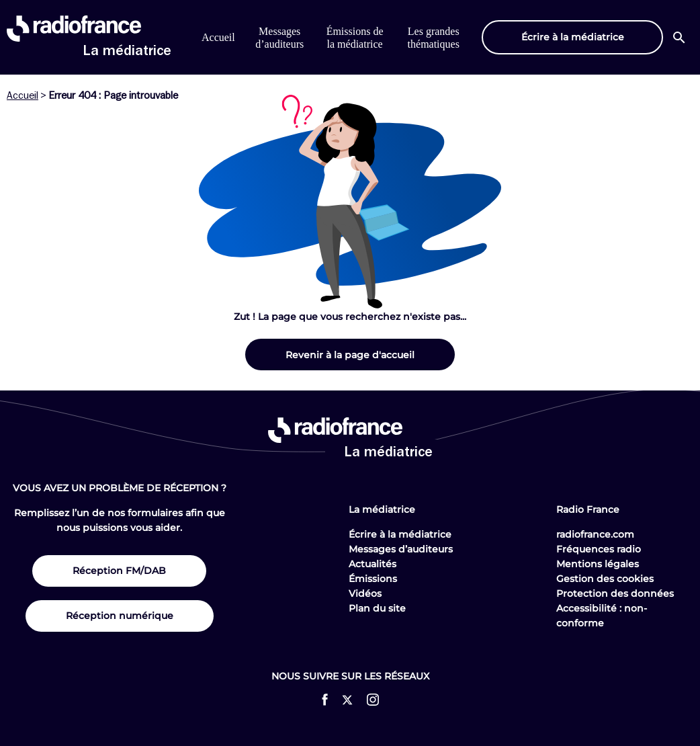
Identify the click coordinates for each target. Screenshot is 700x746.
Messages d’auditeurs (401, 549)
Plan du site (377, 608)
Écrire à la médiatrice (400, 534)
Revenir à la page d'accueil (350, 355)
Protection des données (615, 593)
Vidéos (365, 593)
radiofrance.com (595, 534)
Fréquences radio (599, 549)
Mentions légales (598, 564)
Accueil (218, 37)
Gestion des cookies (605, 579)
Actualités (373, 564)
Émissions (373, 579)
